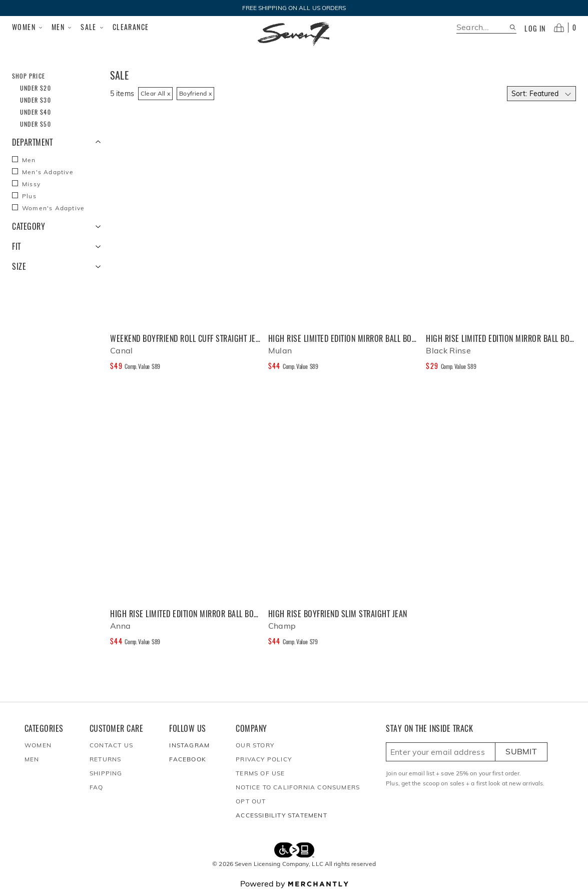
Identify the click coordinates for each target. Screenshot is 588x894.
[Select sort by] (541, 94)
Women (28, 27)
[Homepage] (294, 34)
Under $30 (36, 100)
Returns (105, 759)
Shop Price (29, 76)
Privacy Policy (264, 759)
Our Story (255, 745)
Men (62, 27)
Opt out (251, 801)
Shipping (106, 773)
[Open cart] (565, 28)
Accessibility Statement (281, 815)
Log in (535, 29)
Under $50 (36, 124)
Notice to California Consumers (298, 787)
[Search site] (513, 27)
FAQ (97, 787)
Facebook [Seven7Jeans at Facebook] (188, 759)
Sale (93, 27)
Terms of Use (260, 773)
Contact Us (111, 745)
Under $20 (36, 88)
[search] (483, 27)
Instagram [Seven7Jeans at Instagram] (189, 745)
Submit (521, 751)
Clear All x (155, 93)
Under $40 (36, 112)
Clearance (131, 27)
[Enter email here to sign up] (441, 752)
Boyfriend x (195, 93)
